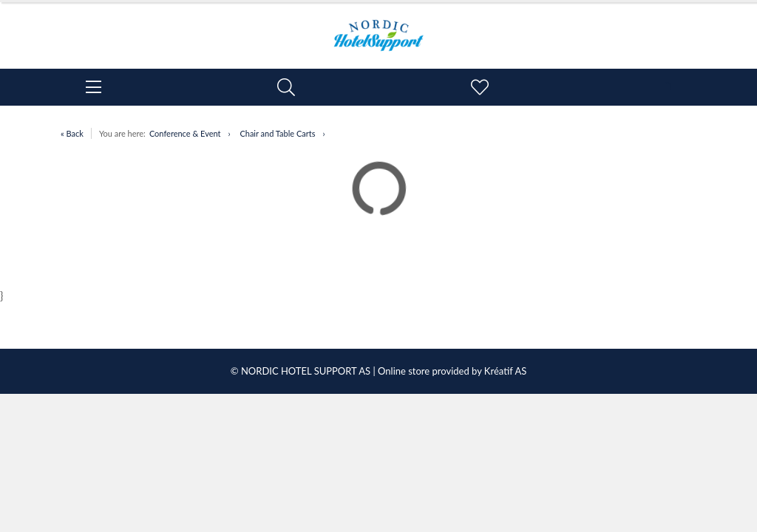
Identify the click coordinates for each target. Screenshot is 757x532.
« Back (72, 133)
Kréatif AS (505, 371)
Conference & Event (185, 133)
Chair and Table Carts (277, 133)
